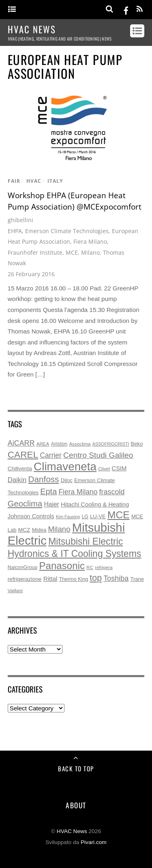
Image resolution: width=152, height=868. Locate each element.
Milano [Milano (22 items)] (59, 529)
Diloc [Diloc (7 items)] (67, 480)
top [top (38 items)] (96, 578)
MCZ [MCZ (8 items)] (24, 530)
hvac (34, 181)
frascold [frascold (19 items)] (112, 492)
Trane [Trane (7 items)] (137, 579)
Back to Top (76, 768)
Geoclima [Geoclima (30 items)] (25, 504)
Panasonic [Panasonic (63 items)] (62, 566)
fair (14, 181)
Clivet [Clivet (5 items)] (104, 469)
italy (55, 181)
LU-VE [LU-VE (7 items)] (98, 516)
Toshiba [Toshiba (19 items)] (116, 578)
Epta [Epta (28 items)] (48, 491)
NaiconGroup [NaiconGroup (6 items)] (22, 567)
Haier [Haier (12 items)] (51, 504)
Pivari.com (94, 842)
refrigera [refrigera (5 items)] (104, 567)
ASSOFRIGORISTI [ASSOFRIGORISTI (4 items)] (111, 444)
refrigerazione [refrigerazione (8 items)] (25, 579)
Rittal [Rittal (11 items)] (50, 579)
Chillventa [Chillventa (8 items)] (20, 469)
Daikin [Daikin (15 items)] (17, 480)
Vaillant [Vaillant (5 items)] (15, 590)
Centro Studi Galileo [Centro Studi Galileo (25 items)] (98, 455)
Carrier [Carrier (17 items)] (51, 455)
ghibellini (20, 220)
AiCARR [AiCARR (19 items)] (21, 443)
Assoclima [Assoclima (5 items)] (80, 444)
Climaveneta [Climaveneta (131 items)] (65, 466)
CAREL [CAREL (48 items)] (23, 455)
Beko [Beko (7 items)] (137, 444)
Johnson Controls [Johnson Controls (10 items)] (31, 516)
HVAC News (72, 831)
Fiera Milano (90, 241)
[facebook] (126, 9)
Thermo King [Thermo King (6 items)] (74, 579)
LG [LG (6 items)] (85, 517)
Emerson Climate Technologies (67, 231)
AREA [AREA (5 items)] (43, 444)
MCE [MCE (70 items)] (119, 515)
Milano (90, 252)
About (76, 805)
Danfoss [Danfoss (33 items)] (43, 479)
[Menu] (12, 10)
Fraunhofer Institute (35, 252)
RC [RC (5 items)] (90, 567)
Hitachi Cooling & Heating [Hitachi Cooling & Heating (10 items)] (95, 504)
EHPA (15, 231)
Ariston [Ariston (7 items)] (59, 444)
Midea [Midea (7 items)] (39, 530)
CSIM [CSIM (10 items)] (119, 468)
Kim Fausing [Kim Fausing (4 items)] (68, 517)
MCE (72, 252)
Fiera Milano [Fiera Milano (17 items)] (78, 492)
